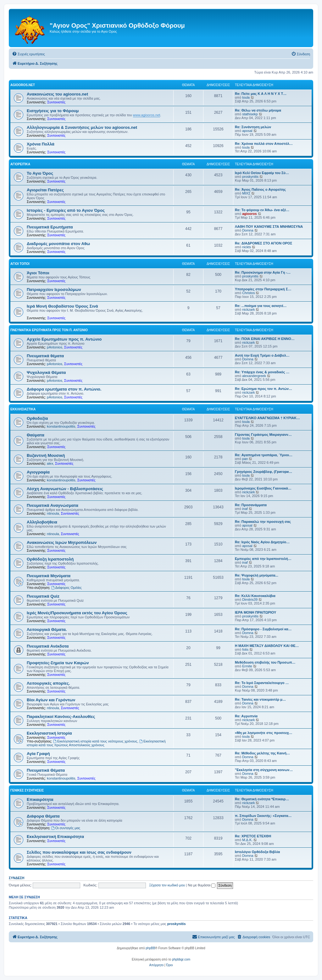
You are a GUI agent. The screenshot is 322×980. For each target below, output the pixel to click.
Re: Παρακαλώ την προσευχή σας (263, 522)
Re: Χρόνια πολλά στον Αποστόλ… (264, 144)
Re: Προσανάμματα (251, 505)
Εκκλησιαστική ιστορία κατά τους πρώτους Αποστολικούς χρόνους (96, 743)
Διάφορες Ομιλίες (67, 588)
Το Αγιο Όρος (40, 173)
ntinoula (53, 513)
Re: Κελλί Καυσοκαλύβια (255, 596)
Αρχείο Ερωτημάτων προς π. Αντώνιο (64, 339)
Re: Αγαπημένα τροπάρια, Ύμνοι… (264, 455)
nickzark (248, 309)
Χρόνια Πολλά (41, 144)
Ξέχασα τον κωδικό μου (167, 885)
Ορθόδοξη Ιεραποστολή (50, 559)
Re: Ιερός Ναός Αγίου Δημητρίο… (262, 542)
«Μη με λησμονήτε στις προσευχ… (264, 733)
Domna (248, 230)
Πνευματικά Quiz (43, 596)
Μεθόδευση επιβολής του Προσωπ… (265, 662)
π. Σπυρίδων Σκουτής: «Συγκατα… (263, 816)
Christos (248, 293)
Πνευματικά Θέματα (46, 770)
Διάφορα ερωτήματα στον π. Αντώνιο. (64, 389)
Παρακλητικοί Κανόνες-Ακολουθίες (61, 717)
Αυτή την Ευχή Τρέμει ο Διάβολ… (262, 355)
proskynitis (250, 177)
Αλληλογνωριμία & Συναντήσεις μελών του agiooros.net (82, 127)
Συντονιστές (56, 102)
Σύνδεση (17, 878)
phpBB (150, 948)
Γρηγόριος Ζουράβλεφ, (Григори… (264, 472)
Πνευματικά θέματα (45, 356)
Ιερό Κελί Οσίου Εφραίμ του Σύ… (262, 173)
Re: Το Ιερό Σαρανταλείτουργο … (262, 683)
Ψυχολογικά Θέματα (46, 372)
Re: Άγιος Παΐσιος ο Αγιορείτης (260, 189)
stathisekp (250, 114)
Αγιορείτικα (20, 164)
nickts (247, 247)
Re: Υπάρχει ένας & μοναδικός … (262, 372)
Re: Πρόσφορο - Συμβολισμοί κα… (263, 629)
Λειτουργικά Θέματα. (47, 630)
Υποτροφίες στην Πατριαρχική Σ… (263, 289)
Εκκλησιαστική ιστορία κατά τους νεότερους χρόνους (95, 741)
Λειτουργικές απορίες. (48, 683)
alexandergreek (254, 376)
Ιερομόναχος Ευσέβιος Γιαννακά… (263, 488)
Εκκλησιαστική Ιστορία (49, 733)
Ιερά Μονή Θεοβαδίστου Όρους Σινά (62, 306)
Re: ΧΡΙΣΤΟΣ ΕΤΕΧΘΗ (253, 836)
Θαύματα (36, 435)
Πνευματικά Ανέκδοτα (48, 646)
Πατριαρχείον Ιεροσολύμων (54, 290)
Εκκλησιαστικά (23, 409)
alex (50, 463)
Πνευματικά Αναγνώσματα (53, 505)
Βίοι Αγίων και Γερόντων (51, 700)
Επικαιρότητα (40, 799)
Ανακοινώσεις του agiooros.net (57, 94)
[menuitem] (28, 54)
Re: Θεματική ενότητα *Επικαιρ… (262, 799)
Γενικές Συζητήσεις (27, 790)
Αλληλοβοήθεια (42, 522)
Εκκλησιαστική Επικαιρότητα (55, 837)
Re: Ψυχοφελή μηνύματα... (257, 575)
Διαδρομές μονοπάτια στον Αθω (58, 244)
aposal (247, 131)
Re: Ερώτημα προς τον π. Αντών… (264, 389)
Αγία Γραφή (38, 754)
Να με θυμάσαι (202, 885)
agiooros (249, 214)
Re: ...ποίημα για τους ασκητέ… (261, 306)
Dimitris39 (250, 599)
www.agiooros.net (147, 115)
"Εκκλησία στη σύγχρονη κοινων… (264, 770)
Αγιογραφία (38, 472)
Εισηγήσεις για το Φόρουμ (53, 111)
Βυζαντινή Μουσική (46, 455)
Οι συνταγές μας (66, 828)
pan (245, 459)
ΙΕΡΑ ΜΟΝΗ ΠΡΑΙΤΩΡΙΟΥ (255, 612)
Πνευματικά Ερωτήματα (50, 227)
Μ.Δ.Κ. (247, 840)
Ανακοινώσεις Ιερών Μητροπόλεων (62, 542)
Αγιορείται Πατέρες (45, 190)
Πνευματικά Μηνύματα (49, 576)
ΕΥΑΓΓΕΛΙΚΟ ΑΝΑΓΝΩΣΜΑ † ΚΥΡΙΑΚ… (267, 418)
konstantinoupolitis (61, 426)
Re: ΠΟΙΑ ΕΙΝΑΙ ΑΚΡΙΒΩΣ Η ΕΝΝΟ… (265, 339)
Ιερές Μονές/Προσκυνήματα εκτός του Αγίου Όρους (77, 613)
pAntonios (55, 347)
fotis (245, 649)
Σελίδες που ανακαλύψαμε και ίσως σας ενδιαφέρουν (79, 852)
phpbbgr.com (181, 959)
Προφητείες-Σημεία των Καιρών (58, 663)
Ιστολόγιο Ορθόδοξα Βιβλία (257, 852)
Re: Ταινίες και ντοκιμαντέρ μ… (260, 699)
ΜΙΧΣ (246, 193)
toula (246, 97)
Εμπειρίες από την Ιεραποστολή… (263, 559)
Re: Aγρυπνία (246, 716)
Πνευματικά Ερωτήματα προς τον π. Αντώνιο (49, 330)
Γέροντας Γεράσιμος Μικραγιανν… (263, 435)
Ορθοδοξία (37, 418)
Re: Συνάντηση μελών (253, 127)
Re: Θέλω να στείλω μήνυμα (258, 110)
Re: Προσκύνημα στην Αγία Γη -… (263, 272)
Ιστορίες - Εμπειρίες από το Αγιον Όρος (66, 210)
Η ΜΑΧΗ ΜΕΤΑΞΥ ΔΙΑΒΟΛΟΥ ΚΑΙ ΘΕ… (267, 646)
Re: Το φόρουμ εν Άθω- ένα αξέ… (262, 210)
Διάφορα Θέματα (43, 816)
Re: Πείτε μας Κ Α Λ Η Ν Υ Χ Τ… (261, 94)
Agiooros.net (23, 85)
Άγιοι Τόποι (20, 264)
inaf (245, 509)
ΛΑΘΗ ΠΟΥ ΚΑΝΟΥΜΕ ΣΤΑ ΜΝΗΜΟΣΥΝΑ (269, 227)
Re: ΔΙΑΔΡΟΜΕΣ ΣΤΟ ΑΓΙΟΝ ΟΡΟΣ (264, 243)
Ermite (247, 666)
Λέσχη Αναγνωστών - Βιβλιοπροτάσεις (65, 489)
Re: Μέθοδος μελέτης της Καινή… (262, 753)
